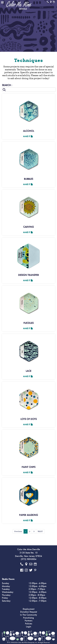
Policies (29, 624)
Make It (28, 136)
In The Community (29, 615)
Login (29, 627)
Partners (28, 621)
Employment (29, 609)
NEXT (40, 531)
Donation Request (29, 612)
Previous (18, 531)
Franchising (28, 618)
